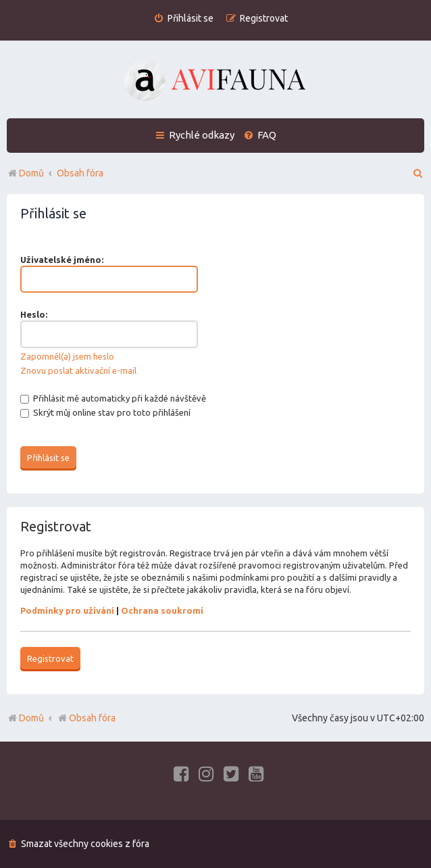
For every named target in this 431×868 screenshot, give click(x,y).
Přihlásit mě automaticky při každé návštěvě (113, 398)
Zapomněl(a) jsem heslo (67, 356)
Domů (31, 718)
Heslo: (34, 314)
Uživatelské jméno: (62, 260)
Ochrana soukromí (162, 610)
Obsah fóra (86, 718)
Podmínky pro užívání (67, 610)
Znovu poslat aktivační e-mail (78, 370)
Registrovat (50, 658)
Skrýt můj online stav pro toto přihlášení (105, 412)
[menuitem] (183, 19)
